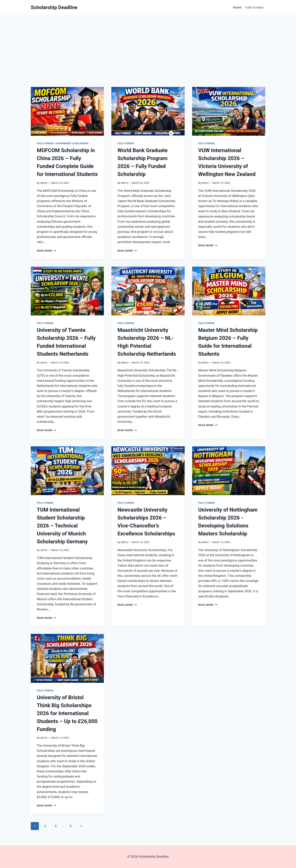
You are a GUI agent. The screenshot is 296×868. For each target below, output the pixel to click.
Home (237, 7)
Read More (46, 251)
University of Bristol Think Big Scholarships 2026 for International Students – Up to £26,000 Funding (67, 713)
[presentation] (67, 111)
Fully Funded (254, 7)
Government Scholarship (72, 143)
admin (44, 183)
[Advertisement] (148, 43)
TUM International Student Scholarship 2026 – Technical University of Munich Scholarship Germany (62, 526)
